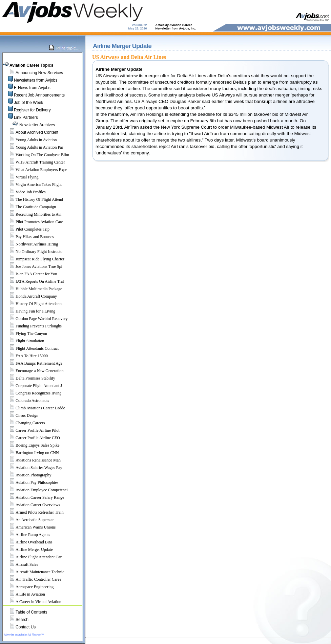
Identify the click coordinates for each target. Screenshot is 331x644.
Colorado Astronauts (27, 401)
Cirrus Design (21, 415)
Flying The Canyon (26, 334)
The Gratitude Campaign (30, 207)
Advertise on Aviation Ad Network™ (24, 635)
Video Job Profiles (25, 192)
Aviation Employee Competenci (36, 490)
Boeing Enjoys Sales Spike (32, 445)
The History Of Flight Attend (34, 199)
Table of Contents (31, 612)
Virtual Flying (21, 177)
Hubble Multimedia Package (33, 289)
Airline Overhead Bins (28, 542)
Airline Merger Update (28, 550)
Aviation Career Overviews (32, 505)
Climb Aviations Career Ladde (35, 408)
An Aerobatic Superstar (29, 520)
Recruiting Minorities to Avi (33, 214)
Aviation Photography (28, 475)
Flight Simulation (24, 341)
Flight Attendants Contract (31, 348)
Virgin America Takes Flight (33, 185)
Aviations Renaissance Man (32, 460)
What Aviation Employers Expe (36, 170)
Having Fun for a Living (30, 311)
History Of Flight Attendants (33, 304)
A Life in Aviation (25, 594)
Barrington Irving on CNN (32, 453)
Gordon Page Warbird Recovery (36, 319)
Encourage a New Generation (34, 371)
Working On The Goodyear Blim (37, 155)
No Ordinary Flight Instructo (33, 252)
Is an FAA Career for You (30, 274)
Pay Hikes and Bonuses (29, 237)
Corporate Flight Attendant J (33, 386)
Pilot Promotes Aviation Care (34, 222)
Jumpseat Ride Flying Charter (34, 259)
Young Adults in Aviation (30, 140)
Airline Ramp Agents (27, 535)
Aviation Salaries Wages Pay (33, 468)
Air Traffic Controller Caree (33, 579)
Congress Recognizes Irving (33, 393)
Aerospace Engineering (29, 587)
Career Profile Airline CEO (32, 438)
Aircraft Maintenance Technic (34, 572)
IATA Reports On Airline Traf (34, 281)
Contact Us (26, 627)
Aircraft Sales (21, 564)
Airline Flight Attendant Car (33, 557)
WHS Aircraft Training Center (35, 162)
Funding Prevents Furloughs (33, 326)
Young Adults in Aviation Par (34, 147)
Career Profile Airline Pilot (32, 430)
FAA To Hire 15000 (26, 356)
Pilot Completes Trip (27, 229)
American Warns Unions (30, 527)
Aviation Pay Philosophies (31, 482)
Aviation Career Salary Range (34, 497)
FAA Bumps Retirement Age (33, 363)
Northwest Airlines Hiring (31, 244)
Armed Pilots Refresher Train (34, 512)
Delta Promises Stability (30, 378)
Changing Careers (24, 423)
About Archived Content (37, 132)
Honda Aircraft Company (30, 296)
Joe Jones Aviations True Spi (33, 266)
